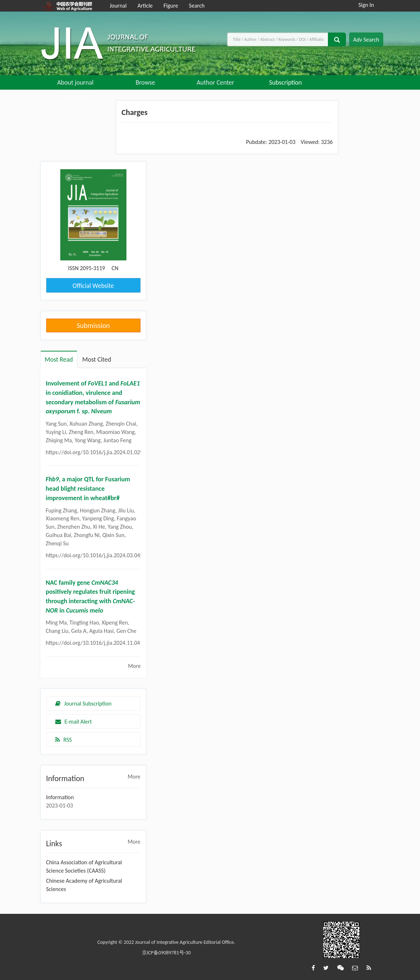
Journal (118, 6)
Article (145, 6)
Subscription (285, 82)
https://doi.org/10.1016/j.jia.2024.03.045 (94, 555)
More (134, 666)
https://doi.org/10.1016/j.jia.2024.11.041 (94, 643)
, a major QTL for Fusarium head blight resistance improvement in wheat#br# (88, 488)
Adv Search (366, 40)
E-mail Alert (74, 722)
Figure (171, 6)
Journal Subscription (83, 704)
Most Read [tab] (59, 359)
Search (197, 6)
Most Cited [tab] (97, 359)
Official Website (93, 286)
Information (60, 797)
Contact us (75, 97)
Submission (93, 325)
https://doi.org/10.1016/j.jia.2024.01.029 (94, 452)
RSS (64, 740)
